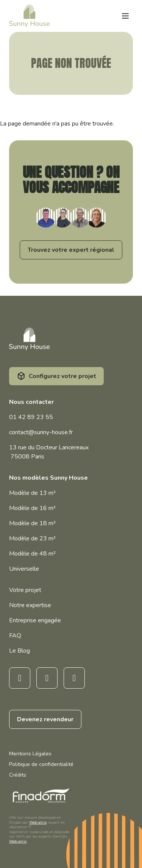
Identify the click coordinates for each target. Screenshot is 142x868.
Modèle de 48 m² (32, 554)
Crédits (18, 775)
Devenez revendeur (45, 719)
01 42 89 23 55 (31, 417)
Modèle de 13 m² (32, 493)
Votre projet (25, 590)
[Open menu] (125, 16)
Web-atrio (38, 822)
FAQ (15, 636)
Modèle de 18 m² (32, 523)
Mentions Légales (30, 754)
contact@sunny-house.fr (41, 432)
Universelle (24, 569)
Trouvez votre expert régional (71, 250)
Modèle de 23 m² (32, 538)
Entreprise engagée (35, 620)
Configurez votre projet (62, 376)
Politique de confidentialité (41, 764)
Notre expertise (30, 605)
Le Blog (20, 651)
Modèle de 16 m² (32, 508)
